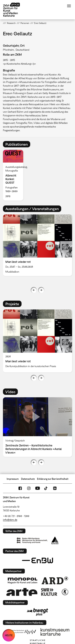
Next (41, 290)
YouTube (37, 488)
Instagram (29, 488)
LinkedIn (55, 488)
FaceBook (20, 488)
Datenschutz (28, 479)
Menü (69, 6)
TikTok (46, 488)
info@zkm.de (10, 520)
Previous (34, 290)
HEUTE (9, 635)
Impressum (13, 479)
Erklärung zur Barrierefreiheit (53, 479)
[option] (14, 175)
